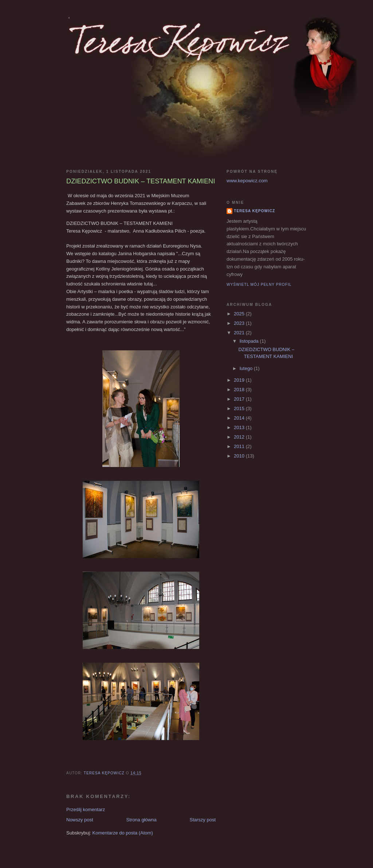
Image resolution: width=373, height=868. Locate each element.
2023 (240, 323)
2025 (240, 314)
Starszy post (203, 820)
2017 (240, 399)
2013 (240, 427)
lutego (247, 368)
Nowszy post (80, 820)
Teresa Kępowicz (254, 211)
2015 (240, 408)
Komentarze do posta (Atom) (123, 833)
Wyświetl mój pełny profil (259, 285)
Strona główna (142, 820)
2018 (240, 390)
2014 (240, 418)
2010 (240, 456)
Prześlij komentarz (86, 809)
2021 (240, 333)
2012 (240, 437)
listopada (250, 341)
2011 (240, 446)
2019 (240, 380)
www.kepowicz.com (247, 181)
